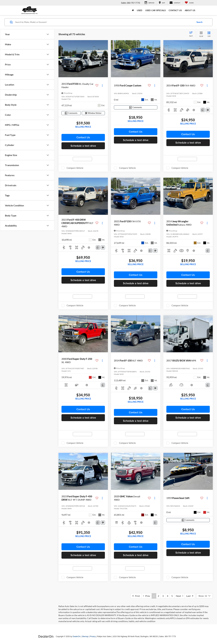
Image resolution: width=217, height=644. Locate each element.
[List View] (209, 34)
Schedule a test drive (83, 146)
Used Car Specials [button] (155, 10)
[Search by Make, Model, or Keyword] (104, 22)
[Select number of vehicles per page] (204, 596)
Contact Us (175, 10)
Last (190, 596)
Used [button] (140, 10)
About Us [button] (190, 10)
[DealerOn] (46, 636)
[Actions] (102, 86)
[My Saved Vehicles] (189, 3)
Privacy (93, 636)
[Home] (133, 10)
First (136, 596)
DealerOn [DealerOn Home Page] (76, 636)
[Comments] (71, 113)
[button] (105, 59)
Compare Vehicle (75, 168)
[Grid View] (201, 34)
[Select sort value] (192, 34)
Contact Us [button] (83, 137)
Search (199, 22)
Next (179, 596)
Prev (147, 596)
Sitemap (85, 636)
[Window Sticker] (93, 113)
